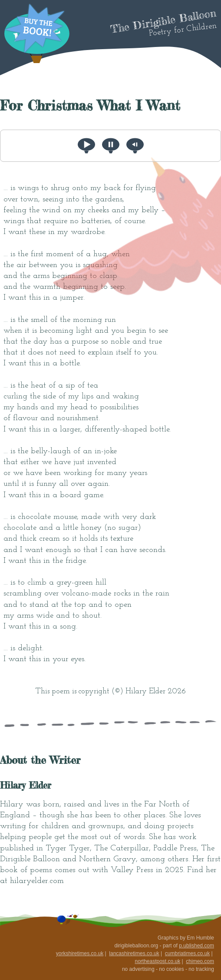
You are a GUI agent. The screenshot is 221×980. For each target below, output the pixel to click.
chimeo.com (200, 961)
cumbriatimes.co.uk (187, 953)
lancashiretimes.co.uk (134, 953)
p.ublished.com (196, 946)
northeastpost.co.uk (157, 961)
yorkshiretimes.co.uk (80, 953)
